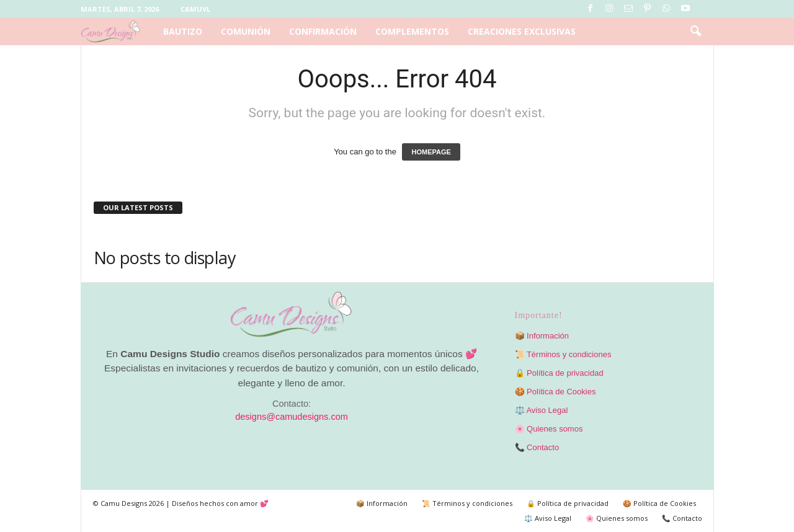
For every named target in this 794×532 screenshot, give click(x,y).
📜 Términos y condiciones (563, 354)
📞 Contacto (537, 447)
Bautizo (183, 31)
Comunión (246, 31)
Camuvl (195, 9)
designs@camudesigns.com (292, 417)
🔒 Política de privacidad (559, 373)
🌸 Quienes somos (549, 429)
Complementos (412, 31)
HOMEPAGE (431, 152)
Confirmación (323, 31)
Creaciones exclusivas (522, 31)
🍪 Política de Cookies (555, 392)
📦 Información (542, 336)
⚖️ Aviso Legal (542, 410)
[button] (695, 32)
